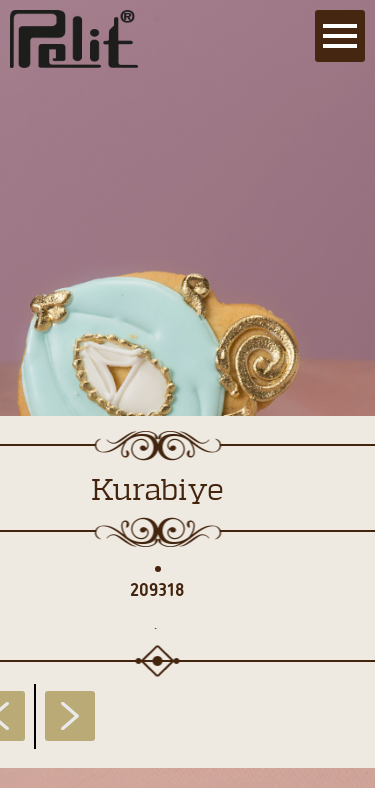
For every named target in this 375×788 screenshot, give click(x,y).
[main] (187, 394)
